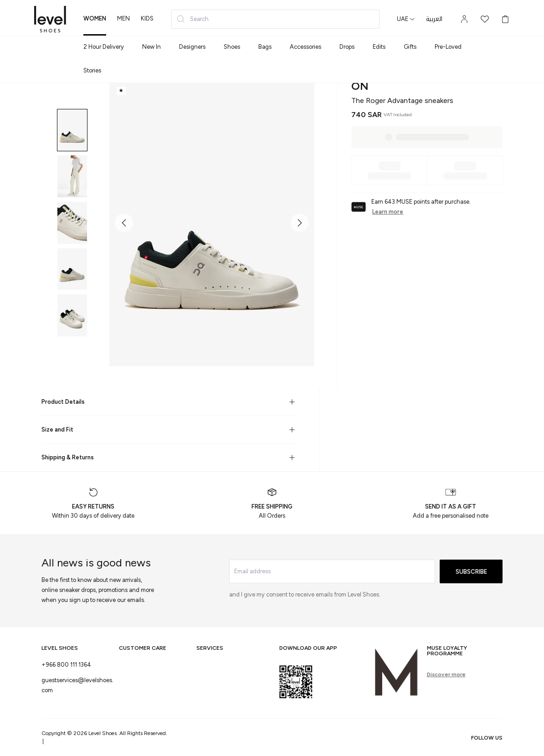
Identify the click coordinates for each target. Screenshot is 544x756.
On (360, 86)
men (123, 18)
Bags (265, 47)
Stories (92, 70)
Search (192, 19)
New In (151, 47)
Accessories (305, 47)
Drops (347, 47)
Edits (379, 47)
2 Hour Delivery (104, 47)
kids (147, 18)
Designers (192, 47)
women (95, 18)
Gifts (410, 47)
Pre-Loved (448, 47)
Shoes (232, 47)
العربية (434, 19)
